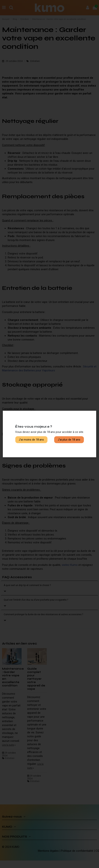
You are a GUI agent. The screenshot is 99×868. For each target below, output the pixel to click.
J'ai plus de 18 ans (69, 440)
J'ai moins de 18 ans (31, 440)
